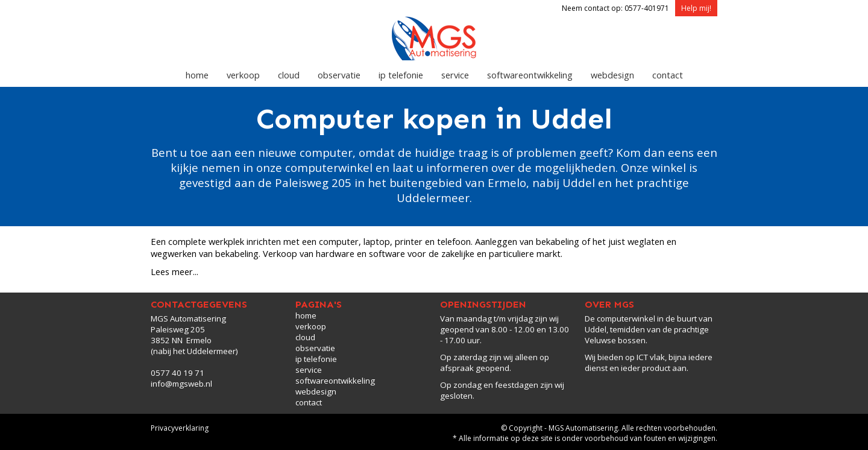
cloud (289, 75)
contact (668, 75)
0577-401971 (647, 8)
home (197, 75)
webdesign (612, 75)
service (455, 75)
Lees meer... (175, 271)
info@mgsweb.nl (181, 384)
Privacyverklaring (180, 428)
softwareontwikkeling (530, 75)
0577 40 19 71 (178, 373)
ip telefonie (401, 75)
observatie (339, 75)
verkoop (243, 75)
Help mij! (696, 8)
